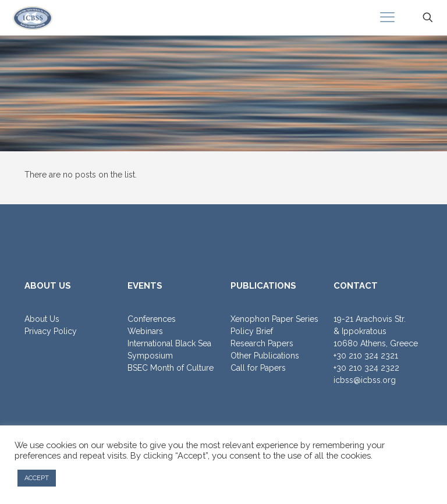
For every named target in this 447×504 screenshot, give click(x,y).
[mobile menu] (387, 17)
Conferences (152, 319)
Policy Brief (252, 331)
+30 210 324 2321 (366, 356)
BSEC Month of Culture (171, 368)
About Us (42, 319)
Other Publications (265, 356)
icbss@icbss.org (365, 380)
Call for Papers (258, 368)
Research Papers (262, 343)
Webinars (145, 331)
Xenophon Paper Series (274, 319)
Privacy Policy (51, 331)
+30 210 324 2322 (366, 368)
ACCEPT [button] (37, 478)
